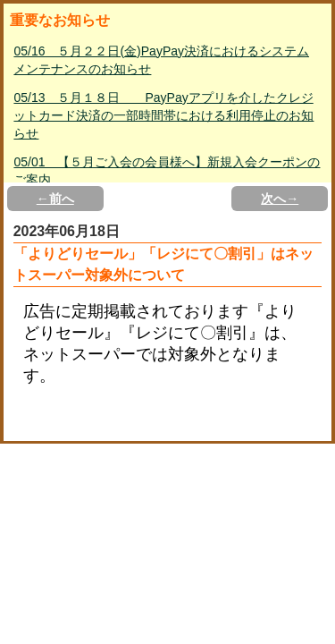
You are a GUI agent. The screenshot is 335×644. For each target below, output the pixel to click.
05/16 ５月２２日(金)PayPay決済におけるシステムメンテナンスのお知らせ (161, 60)
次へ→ (280, 199)
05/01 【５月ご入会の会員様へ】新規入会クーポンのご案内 (167, 171)
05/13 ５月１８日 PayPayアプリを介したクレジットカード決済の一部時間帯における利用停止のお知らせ (163, 115)
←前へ (55, 199)
